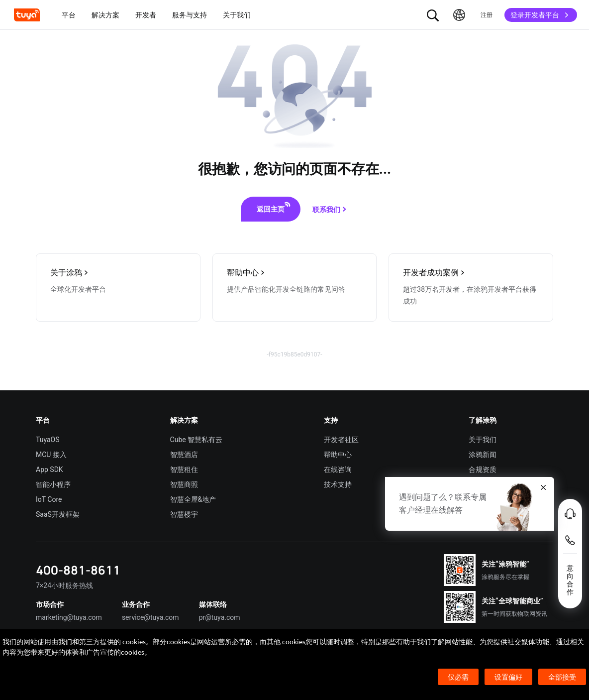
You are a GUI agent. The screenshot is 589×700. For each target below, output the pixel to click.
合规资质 (483, 469)
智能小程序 (53, 484)
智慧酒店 (184, 455)
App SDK (49, 469)
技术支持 (338, 484)
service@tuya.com (150, 617)
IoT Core (49, 499)
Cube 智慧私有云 (196, 440)
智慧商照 (184, 484)
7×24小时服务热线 (64, 585)
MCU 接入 (51, 455)
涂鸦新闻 (483, 455)
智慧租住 (184, 469)
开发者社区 (341, 440)
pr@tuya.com (220, 617)
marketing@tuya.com (69, 617)
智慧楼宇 (184, 514)
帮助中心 (338, 455)
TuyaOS (48, 440)
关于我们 (483, 440)
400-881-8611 (78, 570)
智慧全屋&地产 (193, 499)
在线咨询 (338, 469)
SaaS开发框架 (58, 514)
